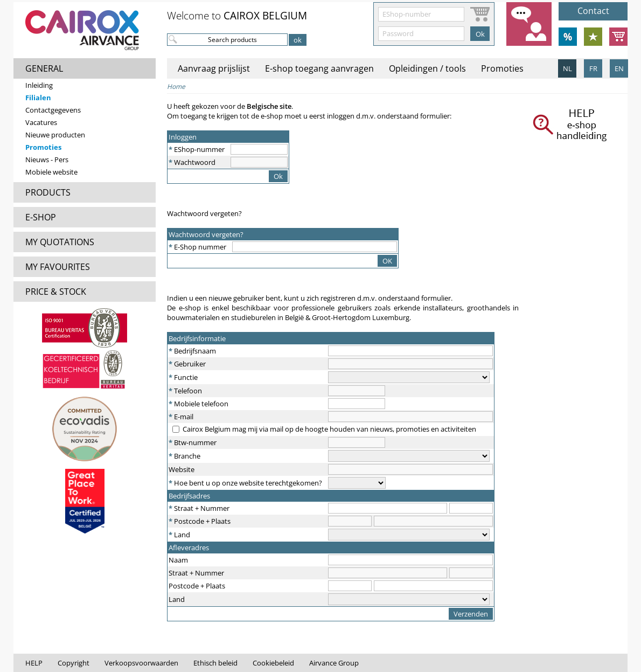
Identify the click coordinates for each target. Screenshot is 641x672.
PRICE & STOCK (56, 292)
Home (176, 86)
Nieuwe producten (55, 135)
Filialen (38, 98)
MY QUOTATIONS (60, 242)
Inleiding (39, 85)
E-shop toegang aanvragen (319, 68)
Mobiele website (51, 172)
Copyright (74, 663)
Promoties (43, 147)
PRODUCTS (48, 192)
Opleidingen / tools (427, 68)
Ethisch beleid (215, 663)
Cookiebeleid (273, 663)
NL (567, 68)
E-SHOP (41, 217)
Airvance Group (334, 663)
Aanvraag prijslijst (214, 68)
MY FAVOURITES (58, 267)
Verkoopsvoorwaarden (141, 663)
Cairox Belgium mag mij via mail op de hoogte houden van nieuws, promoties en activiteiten (329, 429)
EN (619, 68)
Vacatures (41, 122)
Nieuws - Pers (47, 160)
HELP (34, 663)
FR (593, 68)
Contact (593, 11)
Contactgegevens (53, 110)
